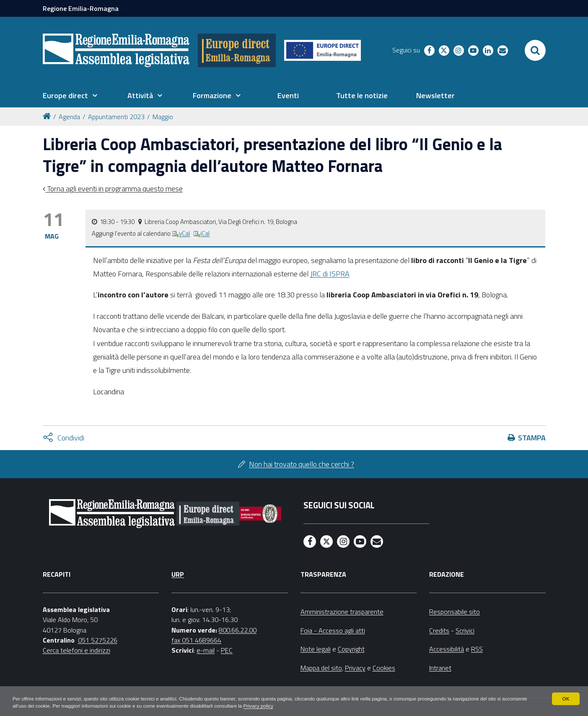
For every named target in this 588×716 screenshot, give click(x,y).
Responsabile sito (455, 612)
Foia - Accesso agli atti (333, 630)
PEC (227, 650)
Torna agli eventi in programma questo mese (114, 189)
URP (178, 574)
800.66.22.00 (238, 630)
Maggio (163, 117)
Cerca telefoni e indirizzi (76, 650)
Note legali (316, 649)
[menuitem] (70, 96)
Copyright (351, 649)
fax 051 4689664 (196, 640)
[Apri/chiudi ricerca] (535, 50)
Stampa (532, 438)
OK (566, 698)
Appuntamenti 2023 (116, 117)
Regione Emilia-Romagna (81, 8)
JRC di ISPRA (330, 274)
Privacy (355, 668)
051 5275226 (98, 640)
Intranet (440, 668)
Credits (439, 630)
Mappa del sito (321, 668)
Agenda (69, 117)
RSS (477, 649)
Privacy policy (292, 706)
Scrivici (465, 630)
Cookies (384, 668)
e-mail (206, 650)
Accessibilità (447, 649)
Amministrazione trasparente (342, 612)
